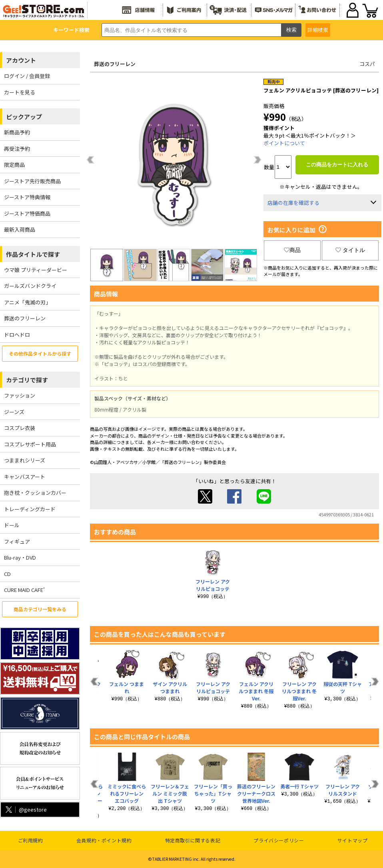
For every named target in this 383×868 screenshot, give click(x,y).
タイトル (350, 250)
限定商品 (14, 165)
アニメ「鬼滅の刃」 (27, 302)
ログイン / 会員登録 (27, 76)
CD (7, 574)
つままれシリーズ (25, 460)
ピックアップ (24, 117)
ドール (12, 525)
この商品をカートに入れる (337, 165)
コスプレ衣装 (20, 428)
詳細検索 (318, 30)
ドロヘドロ (17, 335)
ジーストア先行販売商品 (32, 181)
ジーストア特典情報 (27, 197)
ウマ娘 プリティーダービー (36, 270)
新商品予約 (17, 132)
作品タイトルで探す (33, 254)
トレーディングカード (30, 509)
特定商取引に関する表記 (193, 840)
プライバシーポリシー (279, 840)
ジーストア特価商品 (27, 213)
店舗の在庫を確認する (293, 203)
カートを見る (20, 92)
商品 (292, 250)
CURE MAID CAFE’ (24, 590)
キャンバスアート (25, 477)
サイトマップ (353, 840)
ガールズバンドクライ (30, 286)
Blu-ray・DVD (20, 557)
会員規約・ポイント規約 (104, 840)
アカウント (21, 60)
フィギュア (17, 541)
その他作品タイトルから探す (40, 353)
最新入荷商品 (20, 229)
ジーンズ (14, 412)
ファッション (20, 395)
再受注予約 (17, 149)
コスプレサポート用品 (30, 444)
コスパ (367, 64)
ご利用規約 (31, 840)
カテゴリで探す (27, 380)
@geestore (25, 809)
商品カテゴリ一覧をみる (40, 609)
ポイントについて (284, 143)
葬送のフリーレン (25, 318)
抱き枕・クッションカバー (35, 493)
